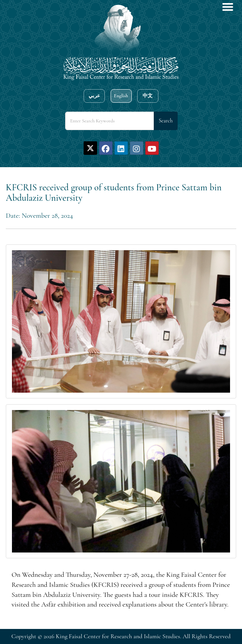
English (121, 96)
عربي (94, 96)
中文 (148, 96)
